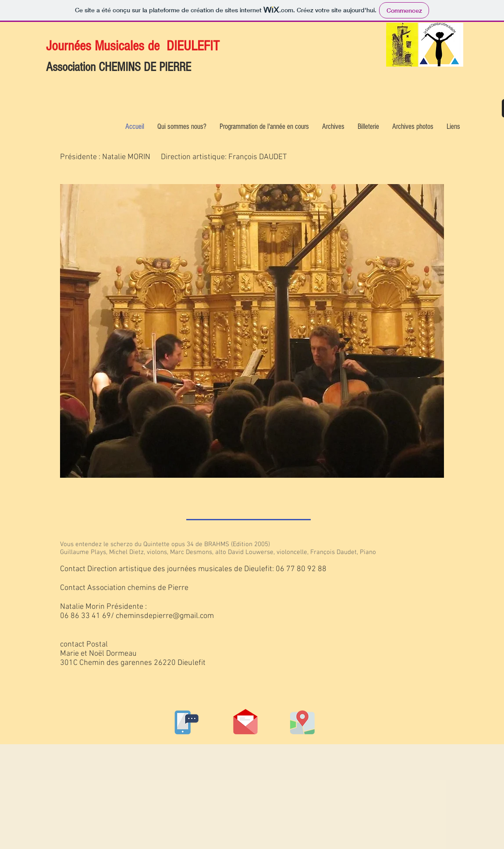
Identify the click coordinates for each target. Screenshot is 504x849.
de (154, 46)
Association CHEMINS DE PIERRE (119, 67)
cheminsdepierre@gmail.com (165, 616)
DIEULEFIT (193, 46)
